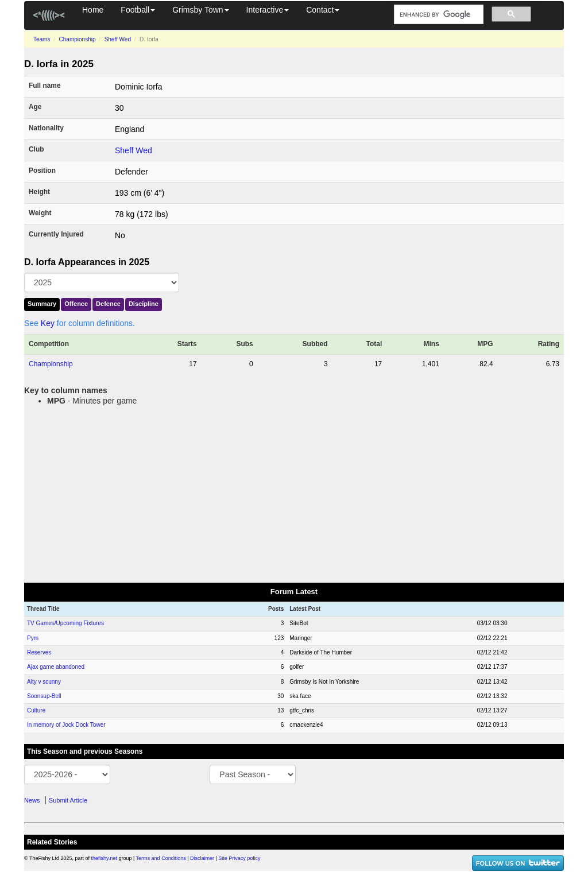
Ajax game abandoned (56, 667)
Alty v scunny (44, 682)
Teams (42, 39)
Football (138, 10)
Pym (33, 638)
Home (93, 10)
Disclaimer (202, 858)
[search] (438, 15)
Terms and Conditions (161, 858)
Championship (78, 39)
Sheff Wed (118, 39)
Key (48, 323)
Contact (323, 10)
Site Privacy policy (239, 858)
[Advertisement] (294, 492)
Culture (36, 710)
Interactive (268, 10)
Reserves (39, 652)
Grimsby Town (200, 10)
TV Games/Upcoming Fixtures (65, 623)
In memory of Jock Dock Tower (66, 725)
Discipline (144, 304)
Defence (108, 304)
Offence (76, 304)
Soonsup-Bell (44, 696)
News (32, 800)
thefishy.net (104, 858)
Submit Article (68, 800)
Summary (42, 304)
